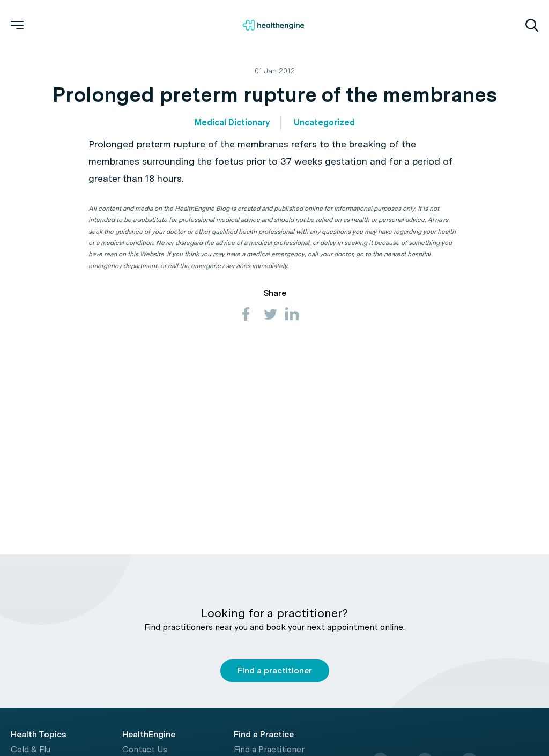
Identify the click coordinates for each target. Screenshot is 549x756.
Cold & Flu (31, 749)
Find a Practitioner (269, 749)
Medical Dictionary (232, 123)
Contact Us (145, 749)
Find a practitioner (275, 670)
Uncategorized (324, 123)
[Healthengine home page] (273, 25)
